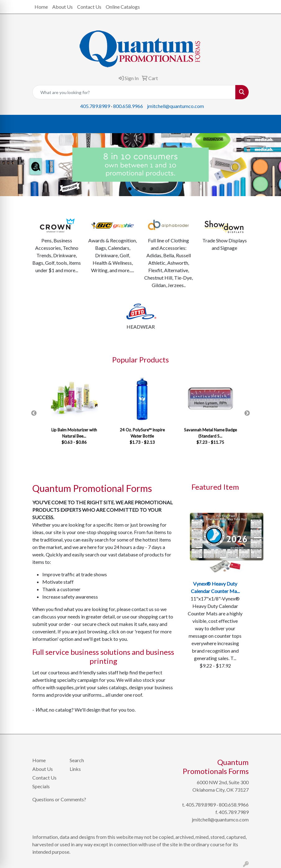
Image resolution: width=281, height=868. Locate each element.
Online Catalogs (123, 7)
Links (75, 769)
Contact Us (89, 7)
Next (247, 413)
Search (77, 760)
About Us (62, 7)
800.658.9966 (128, 106)
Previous (34, 413)
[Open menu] (269, 124)
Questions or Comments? (59, 799)
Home (41, 7)
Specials (41, 786)
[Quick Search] (134, 92)
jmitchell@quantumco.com (175, 106)
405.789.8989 (95, 106)
